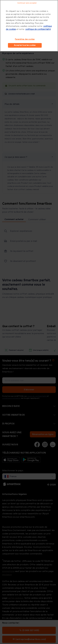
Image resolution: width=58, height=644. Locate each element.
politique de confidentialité (38, 29)
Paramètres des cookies (25, 39)
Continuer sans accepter (27, 3)
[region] (29, 26)
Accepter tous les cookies (25, 45)
